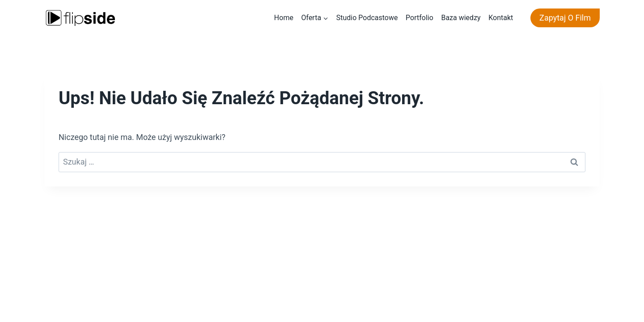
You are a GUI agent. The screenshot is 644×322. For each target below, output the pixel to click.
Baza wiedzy (461, 18)
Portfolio (419, 18)
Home (284, 18)
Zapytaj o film (565, 18)
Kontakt (501, 18)
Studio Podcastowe (367, 18)
